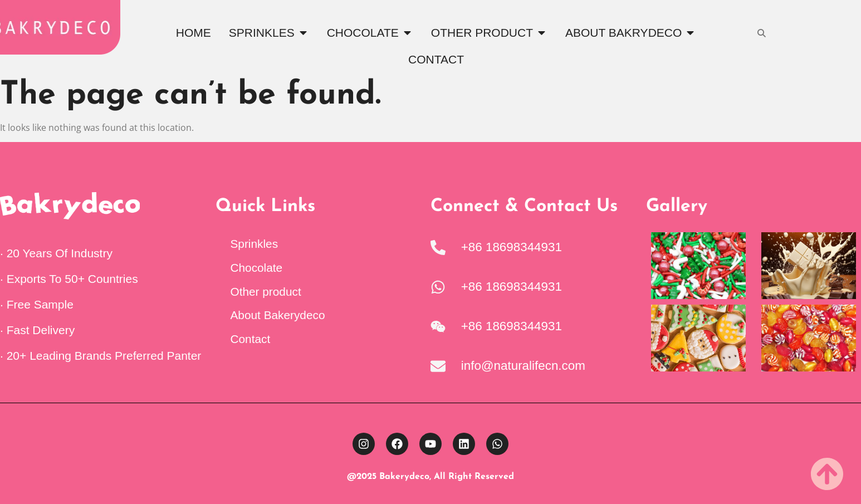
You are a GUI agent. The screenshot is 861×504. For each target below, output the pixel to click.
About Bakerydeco (278, 315)
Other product (266, 292)
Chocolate (257, 268)
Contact (251, 339)
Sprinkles (255, 244)
